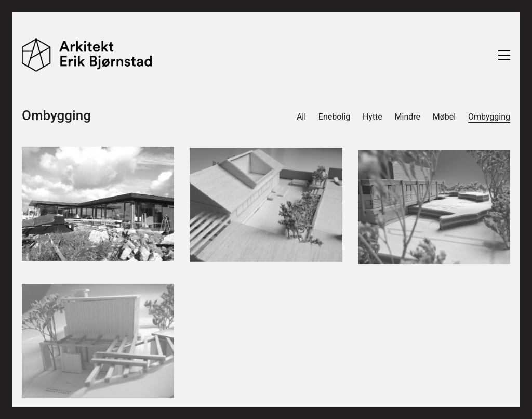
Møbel (444, 117)
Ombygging (489, 117)
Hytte (373, 117)
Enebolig (334, 117)
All (301, 117)
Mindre (408, 117)
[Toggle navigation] (504, 55)
